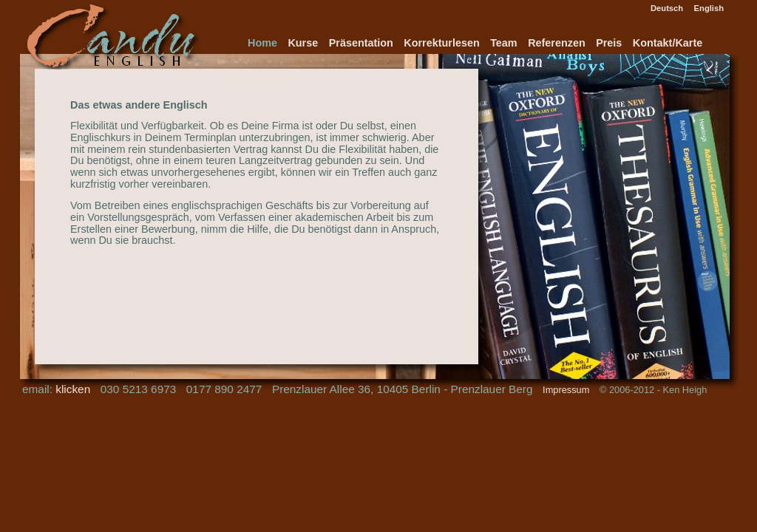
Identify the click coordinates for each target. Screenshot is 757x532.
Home (262, 43)
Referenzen (557, 43)
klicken (73, 389)
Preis (609, 43)
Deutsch (667, 8)
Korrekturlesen (441, 43)
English (709, 8)
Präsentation (361, 43)
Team (504, 43)
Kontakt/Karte (668, 43)
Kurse (303, 43)
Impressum (566, 390)
